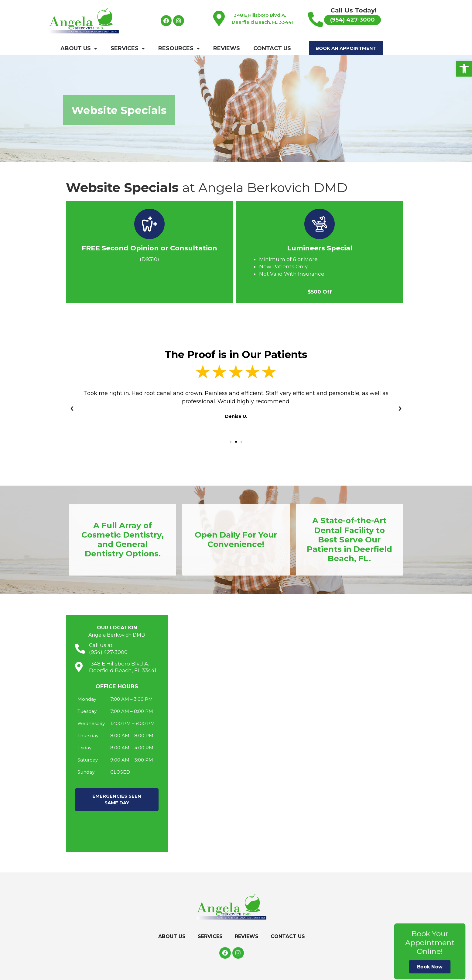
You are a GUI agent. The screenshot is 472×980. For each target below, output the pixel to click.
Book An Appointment (346, 48)
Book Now (430, 967)
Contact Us (272, 48)
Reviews (227, 48)
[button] (464, 69)
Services (128, 48)
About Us (79, 48)
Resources (179, 48)
